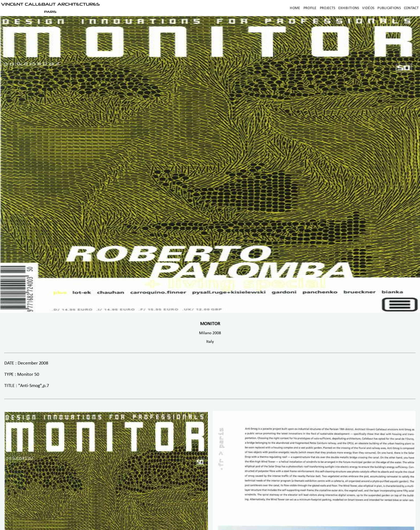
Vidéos (368, 8)
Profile (310, 8)
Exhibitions (349, 8)
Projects (327, 8)
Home (295, 8)
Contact (411, 8)
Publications (389, 8)
